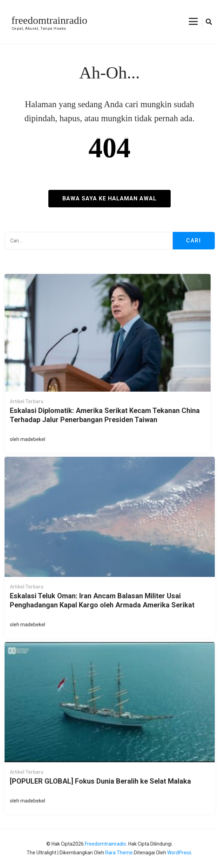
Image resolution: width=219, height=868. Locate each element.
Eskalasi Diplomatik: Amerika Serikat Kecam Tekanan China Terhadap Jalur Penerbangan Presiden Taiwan (105, 415)
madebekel (33, 439)
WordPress (179, 853)
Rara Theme (119, 853)
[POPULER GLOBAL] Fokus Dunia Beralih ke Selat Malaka (100, 781)
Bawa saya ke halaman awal (109, 198)
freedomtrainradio (50, 20)
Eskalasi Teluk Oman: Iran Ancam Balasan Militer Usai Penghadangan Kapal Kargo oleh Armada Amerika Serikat (102, 600)
